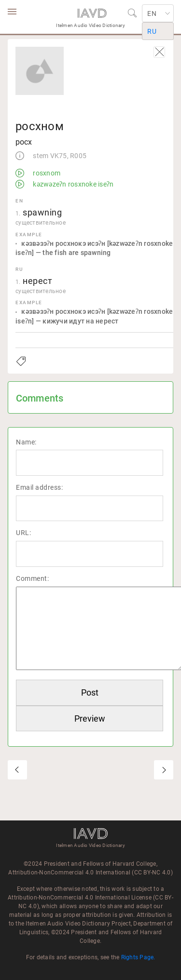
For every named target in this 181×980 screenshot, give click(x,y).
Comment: (32, 578)
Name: (26, 442)
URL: (23, 533)
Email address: (39, 487)
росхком (17, 770)
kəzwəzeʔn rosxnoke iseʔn (72, 184)
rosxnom (46, 173)
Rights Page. (138, 957)
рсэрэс (164, 770)
